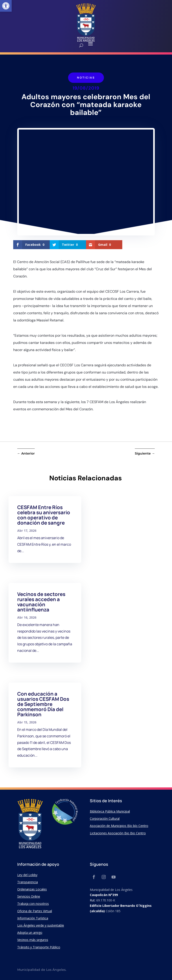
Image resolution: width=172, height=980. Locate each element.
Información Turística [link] (33, 918)
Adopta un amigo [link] (30, 933)
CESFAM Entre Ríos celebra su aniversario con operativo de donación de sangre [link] (44, 515)
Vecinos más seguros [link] (33, 940)
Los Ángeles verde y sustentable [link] (41, 925)
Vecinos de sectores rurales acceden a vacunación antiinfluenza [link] (41, 602)
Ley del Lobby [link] (27, 875)
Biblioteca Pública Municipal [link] (110, 811)
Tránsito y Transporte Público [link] (39, 947)
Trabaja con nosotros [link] (33, 904)
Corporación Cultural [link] (105, 818)
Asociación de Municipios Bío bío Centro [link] (119, 826)
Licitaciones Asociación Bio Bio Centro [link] (118, 833)
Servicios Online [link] (29, 896)
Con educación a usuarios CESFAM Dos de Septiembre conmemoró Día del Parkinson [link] (43, 704)
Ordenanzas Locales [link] (32, 889)
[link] (6, 6)
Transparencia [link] (28, 882)
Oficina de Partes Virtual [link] (35, 911)
